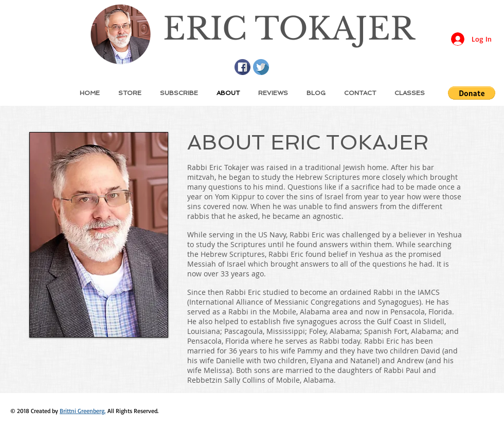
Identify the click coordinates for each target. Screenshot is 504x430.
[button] (472, 93)
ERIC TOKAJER (289, 29)
